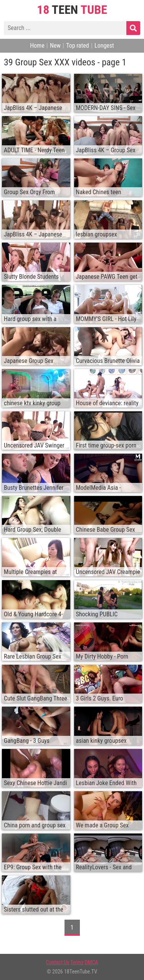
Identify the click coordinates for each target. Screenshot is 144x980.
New (55, 46)
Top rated (78, 46)
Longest (104, 46)
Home (37, 46)
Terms (77, 962)
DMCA (92, 962)
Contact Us (58, 962)
